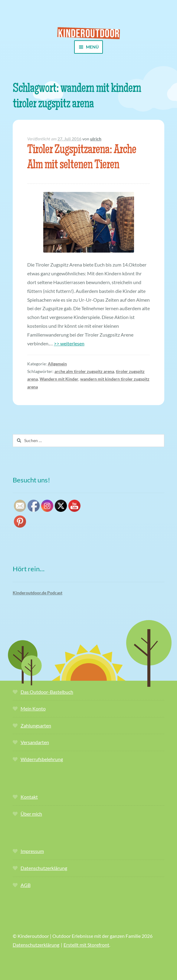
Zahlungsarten (36, 725)
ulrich (96, 139)
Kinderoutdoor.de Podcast (38, 593)
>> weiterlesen (69, 343)
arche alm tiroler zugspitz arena (84, 371)
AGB (26, 885)
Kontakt (29, 797)
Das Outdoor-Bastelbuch (47, 692)
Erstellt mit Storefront (86, 945)
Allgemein (57, 364)
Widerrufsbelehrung (42, 759)
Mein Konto (33, 708)
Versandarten (35, 742)
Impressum (32, 851)
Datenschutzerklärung (44, 868)
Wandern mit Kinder (59, 379)
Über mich (31, 814)
